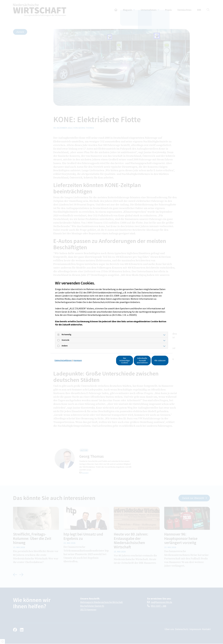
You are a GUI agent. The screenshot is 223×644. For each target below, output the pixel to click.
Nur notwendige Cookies (101, 362)
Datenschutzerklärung (63, 356)
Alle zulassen (155, 362)
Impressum (78, 356)
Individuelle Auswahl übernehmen (128, 362)
